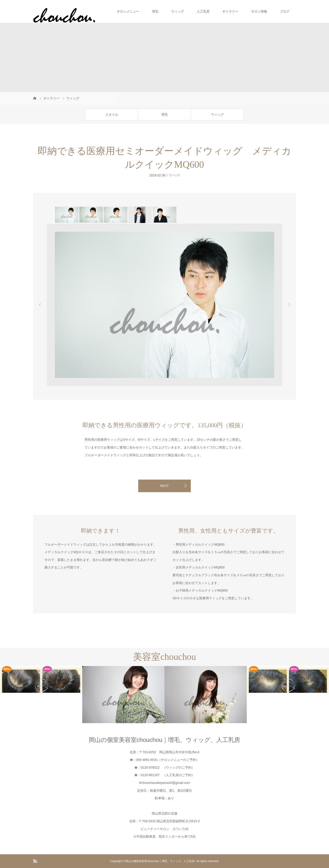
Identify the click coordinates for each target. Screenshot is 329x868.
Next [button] (289, 305)
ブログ (285, 11)
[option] (66, 215)
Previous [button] (40, 305)
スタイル (112, 114)
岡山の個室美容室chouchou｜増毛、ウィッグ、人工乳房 (165, 740)
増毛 (155, 11)
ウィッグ (178, 11)
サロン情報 (259, 11)
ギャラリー (230, 11)
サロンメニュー (128, 11)
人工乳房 (203, 11)
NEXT (164, 486)
